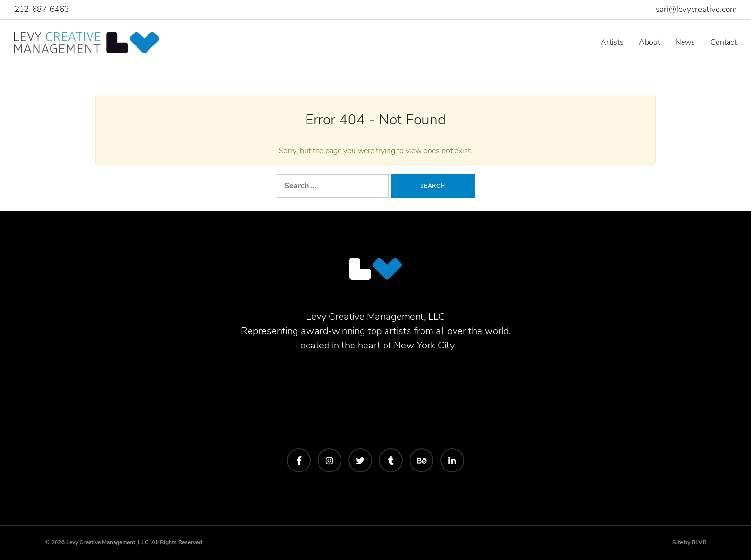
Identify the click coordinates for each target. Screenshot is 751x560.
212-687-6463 (42, 9)
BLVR (699, 542)
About (649, 42)
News (685, 42)
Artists (612, 42)
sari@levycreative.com (696, 9)
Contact (723, 42)
